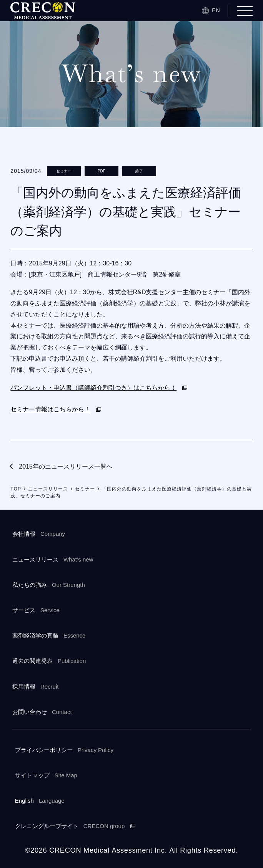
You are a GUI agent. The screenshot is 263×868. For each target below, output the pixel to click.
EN (216, 10)
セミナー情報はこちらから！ (50, 409)
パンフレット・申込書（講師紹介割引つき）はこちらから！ (93, 388)
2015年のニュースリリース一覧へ (66, 466)
